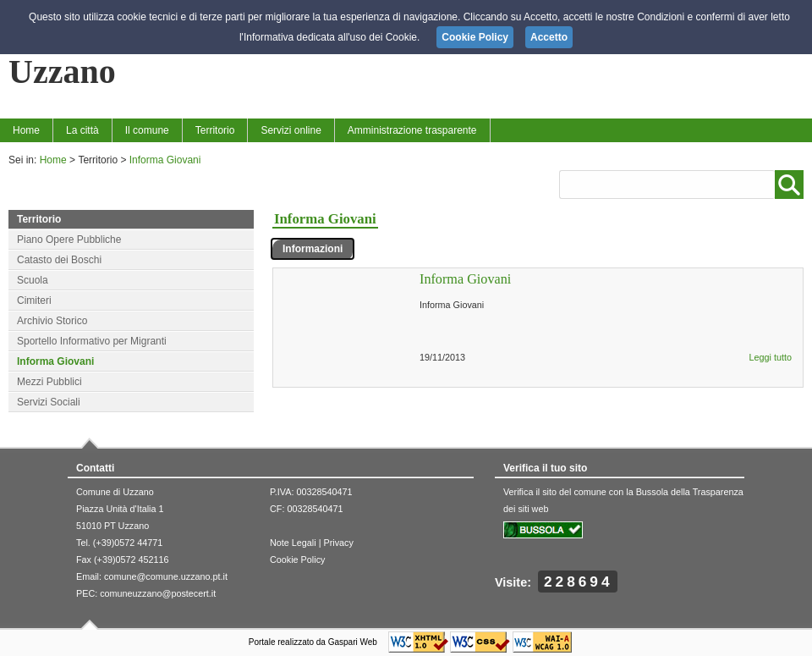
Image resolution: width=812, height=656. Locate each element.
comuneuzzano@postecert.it (158, 593)
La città (82, 130)
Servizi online (291, 130)
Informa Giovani (165, 160)
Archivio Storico (52, 321)
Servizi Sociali (49, 402)
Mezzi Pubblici (49, 382)
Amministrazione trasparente (412, 130)
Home (26, 130)
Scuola (33, 280)
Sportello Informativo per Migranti (92, 341)
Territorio (215, 130)
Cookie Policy (297, 560)
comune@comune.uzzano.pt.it (166, 576)
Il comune (147, 130)
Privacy (338, 543)
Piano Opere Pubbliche (69, 240)
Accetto (549, 37)
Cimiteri (34, 300)
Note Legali (293, 543)
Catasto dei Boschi (59, 260)
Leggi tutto (771, 357)
